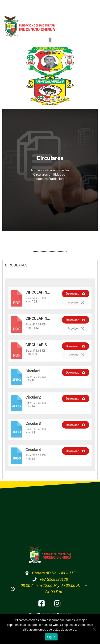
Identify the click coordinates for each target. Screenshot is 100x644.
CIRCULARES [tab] (16, 265)
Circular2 (33, 397)
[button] (50, 40)
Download (76, 294)
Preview (76, 302)
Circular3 (33, 423)
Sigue (51, 637)
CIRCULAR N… (38, 292)
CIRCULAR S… (38, 345)
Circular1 (33, 371)
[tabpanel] (50, 375)
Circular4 (33, 449)
